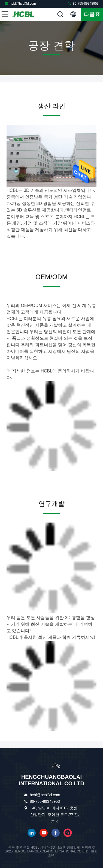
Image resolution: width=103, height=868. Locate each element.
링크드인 (32, 833)
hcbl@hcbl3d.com (20, 3)
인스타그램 (68, 833)
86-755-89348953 (83, 3)
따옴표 (92, 14)
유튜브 (44, 833)
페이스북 (56, 833)
